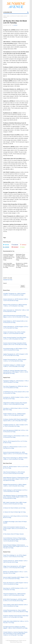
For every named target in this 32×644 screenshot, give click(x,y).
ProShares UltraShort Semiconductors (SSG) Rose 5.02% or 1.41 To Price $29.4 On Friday (16, 616)
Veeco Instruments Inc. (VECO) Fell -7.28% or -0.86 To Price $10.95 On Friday (16, 311)
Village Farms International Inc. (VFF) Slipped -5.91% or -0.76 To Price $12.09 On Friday (14, 567)
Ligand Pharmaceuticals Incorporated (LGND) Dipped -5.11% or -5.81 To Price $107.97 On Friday (16, 316)
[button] (7, 12)
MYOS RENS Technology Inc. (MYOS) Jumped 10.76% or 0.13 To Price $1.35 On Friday (15, 600)
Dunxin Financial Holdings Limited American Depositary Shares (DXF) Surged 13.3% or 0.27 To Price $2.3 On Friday (16, 546)
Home (5, 16)
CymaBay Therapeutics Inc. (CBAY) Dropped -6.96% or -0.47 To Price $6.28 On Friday (14, 294)
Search (5, 283)
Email (22, 247)
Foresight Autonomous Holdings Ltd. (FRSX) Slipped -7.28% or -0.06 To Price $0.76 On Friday (15, 627)
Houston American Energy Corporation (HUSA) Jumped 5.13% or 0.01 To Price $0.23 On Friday (15, 344)
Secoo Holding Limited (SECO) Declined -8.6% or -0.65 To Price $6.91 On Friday (15, 605)
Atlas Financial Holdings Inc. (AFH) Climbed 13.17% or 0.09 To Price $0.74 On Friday (14, 473)
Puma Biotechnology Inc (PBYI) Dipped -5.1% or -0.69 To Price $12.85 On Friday (15, 349)
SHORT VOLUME (8, 278)
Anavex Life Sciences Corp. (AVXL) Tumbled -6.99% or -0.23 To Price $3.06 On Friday (14, 333)
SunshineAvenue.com (14, 640)
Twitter (6, 245)
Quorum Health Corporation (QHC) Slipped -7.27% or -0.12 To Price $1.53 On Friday (16, 578)
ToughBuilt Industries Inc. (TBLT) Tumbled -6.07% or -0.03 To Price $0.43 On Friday (15, 425)
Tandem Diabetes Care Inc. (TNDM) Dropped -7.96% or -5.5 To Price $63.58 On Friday (14, 414)
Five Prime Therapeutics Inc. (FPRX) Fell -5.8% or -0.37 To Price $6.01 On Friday (16, 387)
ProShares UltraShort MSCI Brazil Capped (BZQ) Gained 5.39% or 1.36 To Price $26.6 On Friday (15, 420)
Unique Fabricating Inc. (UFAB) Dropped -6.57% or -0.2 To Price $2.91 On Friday (16, 327)
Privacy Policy (19, 642)
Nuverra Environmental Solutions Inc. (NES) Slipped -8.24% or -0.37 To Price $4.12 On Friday (15, 453)
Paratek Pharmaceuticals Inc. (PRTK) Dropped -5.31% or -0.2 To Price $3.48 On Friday (15, 360)
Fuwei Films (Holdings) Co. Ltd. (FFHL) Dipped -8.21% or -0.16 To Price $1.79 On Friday (15, 556)
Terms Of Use (13, 642)
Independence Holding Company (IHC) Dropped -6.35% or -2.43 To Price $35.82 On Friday (15, 404)
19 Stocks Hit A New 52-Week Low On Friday (14, 508)
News (8, 16)
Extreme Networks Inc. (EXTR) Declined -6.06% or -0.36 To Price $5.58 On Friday (16, 300)
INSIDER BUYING (8, 280)
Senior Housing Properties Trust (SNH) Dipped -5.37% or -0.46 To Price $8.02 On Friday (15, 338)
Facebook (15, 245)
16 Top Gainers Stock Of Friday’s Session (13, 534)
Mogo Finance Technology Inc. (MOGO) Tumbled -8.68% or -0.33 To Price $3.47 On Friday (15, 458)
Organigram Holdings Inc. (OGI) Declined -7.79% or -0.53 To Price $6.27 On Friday (16, 382)
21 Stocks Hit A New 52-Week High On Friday (14, 512)
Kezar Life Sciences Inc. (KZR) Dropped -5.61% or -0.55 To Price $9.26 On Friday (16, 583)
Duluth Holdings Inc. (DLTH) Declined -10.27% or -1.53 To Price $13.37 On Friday (15, 491)
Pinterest (15, 247)
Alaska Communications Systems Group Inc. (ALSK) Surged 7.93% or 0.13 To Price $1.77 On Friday (15, 528)
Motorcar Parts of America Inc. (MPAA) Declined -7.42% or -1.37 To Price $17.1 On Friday (15, 305)
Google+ (23, 245)
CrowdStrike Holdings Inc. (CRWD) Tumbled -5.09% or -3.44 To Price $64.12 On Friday (14, 366)
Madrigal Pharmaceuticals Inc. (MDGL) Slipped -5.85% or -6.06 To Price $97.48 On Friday (15, 485)
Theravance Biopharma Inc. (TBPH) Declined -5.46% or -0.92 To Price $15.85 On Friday (14, 594)
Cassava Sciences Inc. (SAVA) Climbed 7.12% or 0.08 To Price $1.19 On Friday (15, 561)
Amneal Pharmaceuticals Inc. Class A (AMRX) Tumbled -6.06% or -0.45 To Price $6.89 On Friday (16, 611)
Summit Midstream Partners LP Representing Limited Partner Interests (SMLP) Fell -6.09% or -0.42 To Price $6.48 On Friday (15, 539)
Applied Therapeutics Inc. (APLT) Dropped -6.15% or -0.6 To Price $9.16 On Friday (16, 355)
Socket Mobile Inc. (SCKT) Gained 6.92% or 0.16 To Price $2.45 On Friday (15, 322)
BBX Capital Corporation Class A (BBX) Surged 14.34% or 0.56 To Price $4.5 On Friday (15, 503)
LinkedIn (6, 247)
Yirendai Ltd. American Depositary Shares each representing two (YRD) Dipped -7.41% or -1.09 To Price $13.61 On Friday (16, 372)
